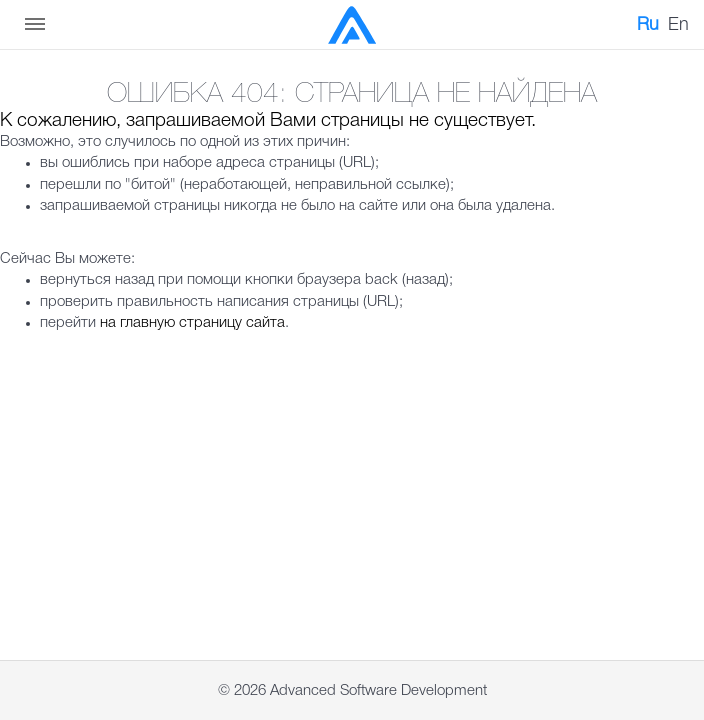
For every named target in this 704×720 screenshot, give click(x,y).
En (678, 25)
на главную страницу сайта (192, 323)
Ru (648, 25)
